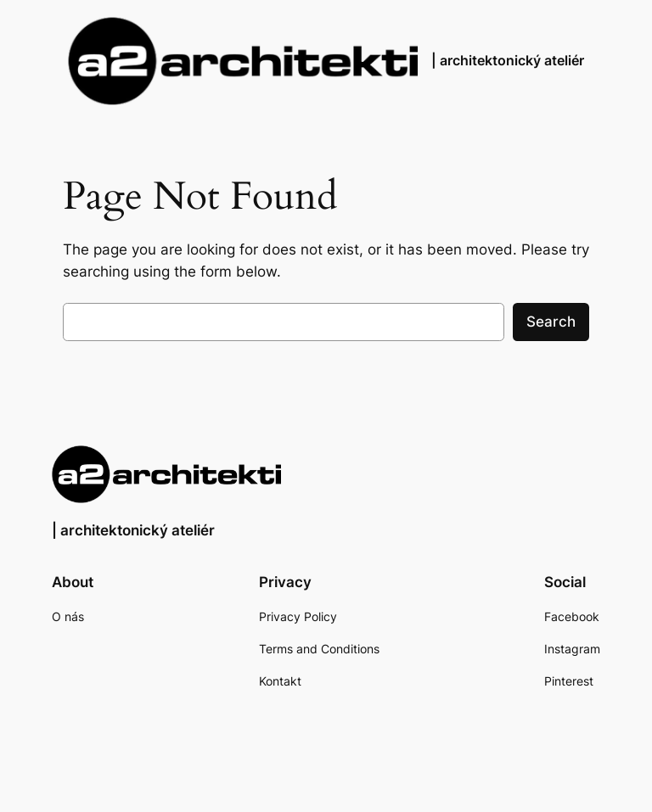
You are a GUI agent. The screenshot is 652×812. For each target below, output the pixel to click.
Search (551, 322)
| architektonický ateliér (508, 60)
